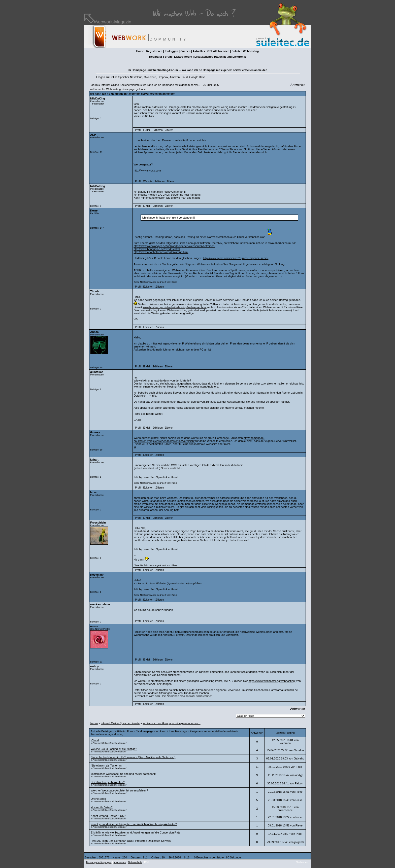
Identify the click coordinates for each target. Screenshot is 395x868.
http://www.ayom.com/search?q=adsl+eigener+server (236, 258)
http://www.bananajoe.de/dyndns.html (157, 249)
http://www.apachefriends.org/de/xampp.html (161, 252)
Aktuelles (199, 51)
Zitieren (169, 130)
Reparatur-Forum (160, 57)
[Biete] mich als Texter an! (107, 766)
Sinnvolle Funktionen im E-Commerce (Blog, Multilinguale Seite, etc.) (133, 757)
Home (140, 51)
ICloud (95, 740)
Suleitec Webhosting (245, 51)
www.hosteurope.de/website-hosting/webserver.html (174, 307)
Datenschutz (135, 862)
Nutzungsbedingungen (99, 862)
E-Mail (147, 130)
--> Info (152, 396)
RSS (147, 862)
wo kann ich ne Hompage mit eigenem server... (171, 723)
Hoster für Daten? (102, 807)
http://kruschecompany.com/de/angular (199, 632)
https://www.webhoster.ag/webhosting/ (272, 681)
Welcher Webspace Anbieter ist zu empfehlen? (119, 790)
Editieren (158, 130)
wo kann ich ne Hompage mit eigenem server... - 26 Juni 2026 (181, 85)
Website (148, 181)
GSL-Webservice (218, 51)
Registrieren (154, 51)
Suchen (185, 51)
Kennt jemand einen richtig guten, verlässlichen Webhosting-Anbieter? (134, 824)
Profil (138, 130)
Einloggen (171, 51)
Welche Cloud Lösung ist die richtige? (114, 749)
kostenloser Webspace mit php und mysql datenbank (123, 774)
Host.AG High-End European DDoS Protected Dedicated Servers (131, 841)
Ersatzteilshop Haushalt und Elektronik (220, 57)
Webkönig (221, 504)
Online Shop (98, 799)
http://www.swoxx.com (147, 170)
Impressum (120, 862)
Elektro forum (183, 57)
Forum (94, 85)
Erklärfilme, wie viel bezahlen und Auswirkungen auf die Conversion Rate (136, 832)
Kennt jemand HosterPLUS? (108, 816)
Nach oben (302, 862)
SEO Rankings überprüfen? (108, 782)
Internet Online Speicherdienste (120, 85)
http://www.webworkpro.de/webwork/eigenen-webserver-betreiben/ (174, 246)
